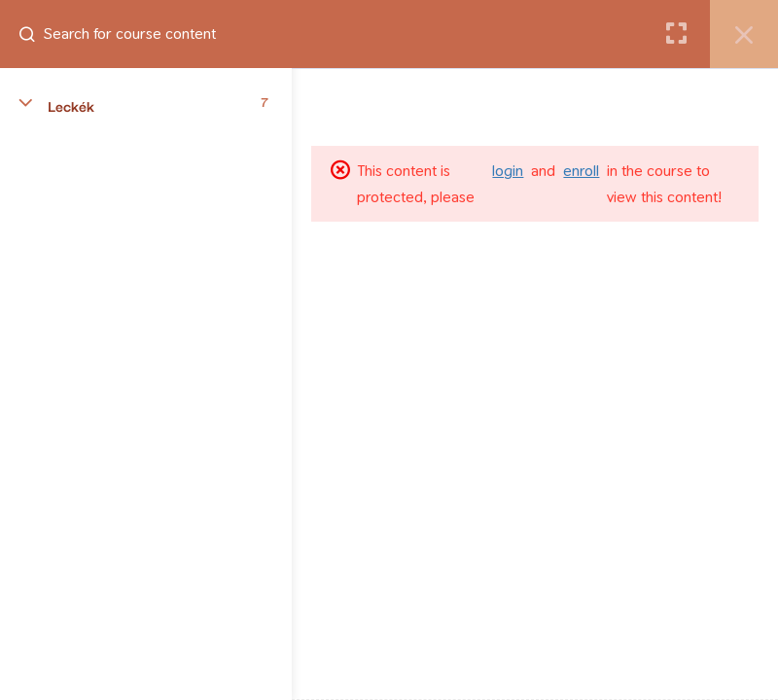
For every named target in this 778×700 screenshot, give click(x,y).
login (508, 171)
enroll (581, 171)
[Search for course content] (35, 34)
